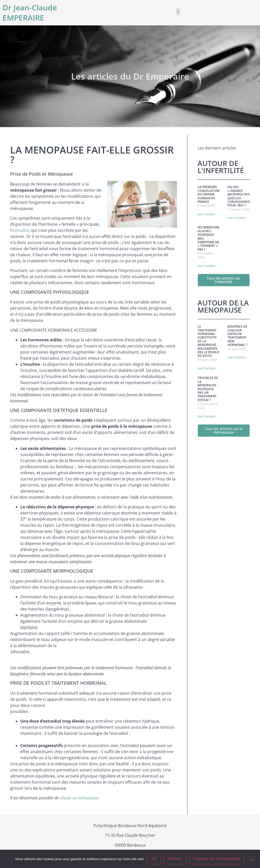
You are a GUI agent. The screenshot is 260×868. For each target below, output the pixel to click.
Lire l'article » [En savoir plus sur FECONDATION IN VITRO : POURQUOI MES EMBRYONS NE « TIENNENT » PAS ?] (207, 266)
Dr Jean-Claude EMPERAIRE (30, 13)
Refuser (175, 859)
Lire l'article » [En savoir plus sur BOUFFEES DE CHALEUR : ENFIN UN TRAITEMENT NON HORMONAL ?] (237, 357)
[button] (178, 12)
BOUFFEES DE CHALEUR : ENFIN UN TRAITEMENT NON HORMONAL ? (237, 336)
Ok (154, 859)
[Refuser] (252, 859)
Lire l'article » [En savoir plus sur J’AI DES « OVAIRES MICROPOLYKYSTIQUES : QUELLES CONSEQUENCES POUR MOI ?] (237, 218)
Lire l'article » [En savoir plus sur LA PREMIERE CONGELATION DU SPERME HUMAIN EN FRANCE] (207, 214)
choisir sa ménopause (79, 798)
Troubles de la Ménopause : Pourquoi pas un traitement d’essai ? (208, 389)
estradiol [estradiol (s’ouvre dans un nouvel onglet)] (20, 230)
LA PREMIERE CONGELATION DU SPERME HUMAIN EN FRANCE (208, 194)
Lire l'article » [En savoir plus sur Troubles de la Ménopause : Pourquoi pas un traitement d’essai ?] (207, 416)
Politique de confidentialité (217, 859)
